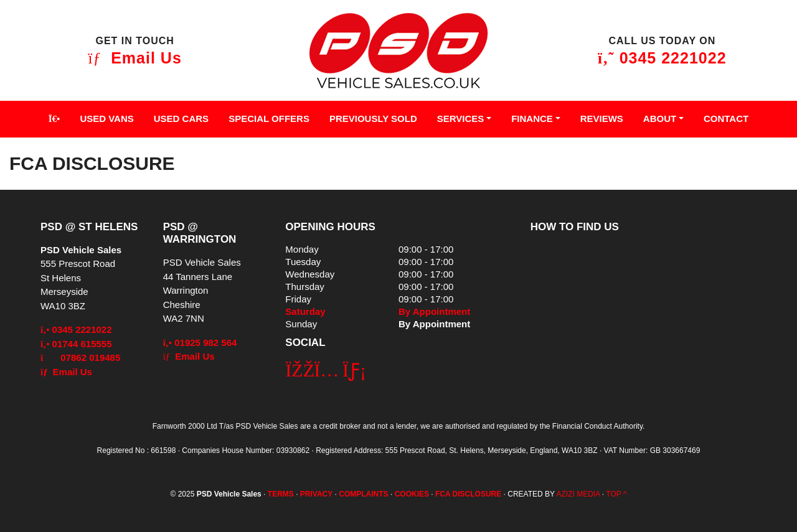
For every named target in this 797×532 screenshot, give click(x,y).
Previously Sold (373, 119)
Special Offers (269, 119)
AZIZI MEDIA (578, 494)
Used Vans (106, 119)
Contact (726, 119)
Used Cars (181, 119)
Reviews (602, 119)
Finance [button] (532, 119)
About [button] (660, 119)
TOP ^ (616, 494)
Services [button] (461, 119)
